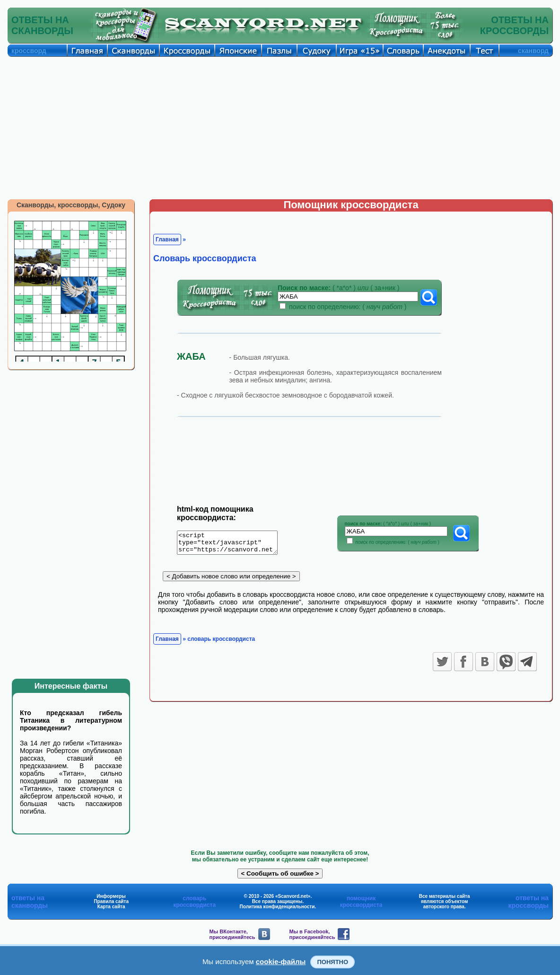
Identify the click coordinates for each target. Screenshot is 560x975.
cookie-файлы (281, 962)
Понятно (332, 962)
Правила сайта (111, 901)
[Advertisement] (280, 128)
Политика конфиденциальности (277, 907)
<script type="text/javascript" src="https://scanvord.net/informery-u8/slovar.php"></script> (233, 544)
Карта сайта (111, 907)
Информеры (111, 896)
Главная (167, 239)
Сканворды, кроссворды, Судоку (71, 205)
